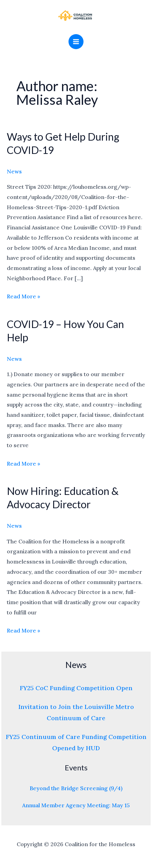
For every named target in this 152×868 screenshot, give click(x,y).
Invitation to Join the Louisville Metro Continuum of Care (76, 712)
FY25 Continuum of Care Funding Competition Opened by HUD (76, 742)
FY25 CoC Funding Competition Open (76, 688)
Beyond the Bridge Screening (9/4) (76, 788)
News (14, 171)
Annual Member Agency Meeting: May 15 (76, 805)
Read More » (24, 296)
